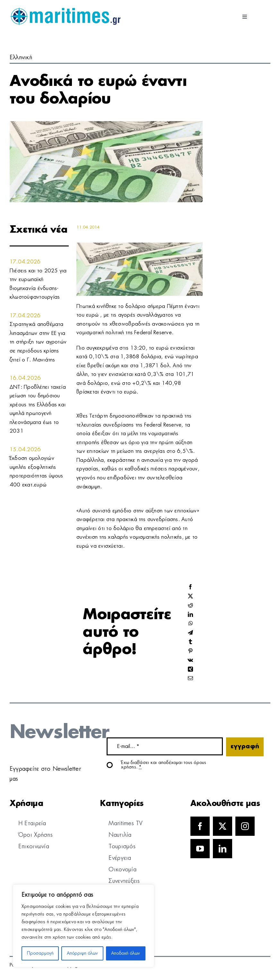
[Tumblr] (190, 642)
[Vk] (190, 660)
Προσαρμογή (40, 953)
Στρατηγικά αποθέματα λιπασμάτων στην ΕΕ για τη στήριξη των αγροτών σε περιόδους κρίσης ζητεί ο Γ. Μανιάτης (38, 342)
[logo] (65, 10)
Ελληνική (21, 58)
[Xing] (190, 670)
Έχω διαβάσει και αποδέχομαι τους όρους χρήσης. (164, 765)
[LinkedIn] (190, 615)
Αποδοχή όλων (126, 953)
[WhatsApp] (191, 624)
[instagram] (245, 826)
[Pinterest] (190, 651)
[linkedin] (223, 849)
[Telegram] (190, 633)
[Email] (190, 679)
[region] (83, 926)
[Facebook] (190, 587)
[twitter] (223, 826)
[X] (190, 597)
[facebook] (200, 826)
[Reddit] (190, 606)
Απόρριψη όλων (82, 953)
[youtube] (200, 849)
